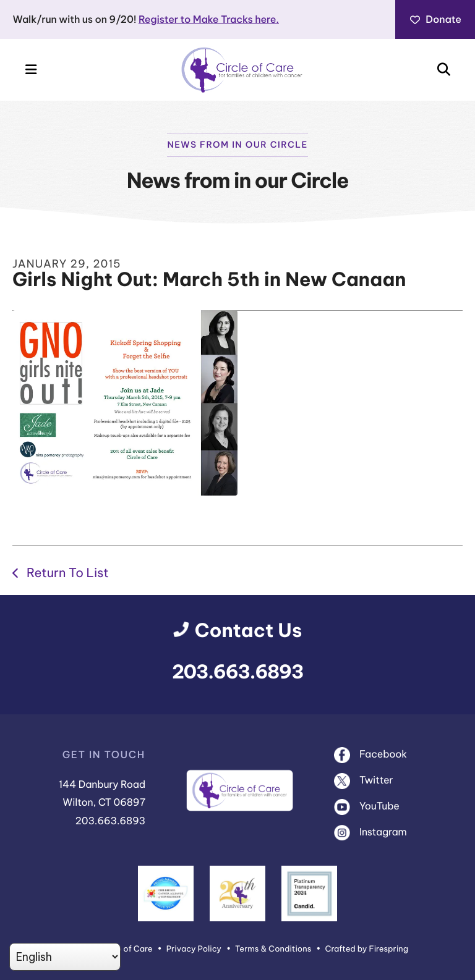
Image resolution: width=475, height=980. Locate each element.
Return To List (66, 573)
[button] (31, 70)
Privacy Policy (194, 949)
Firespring (388, 949)
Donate (435, 20)
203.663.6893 (237, 672)
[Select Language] (65, 957)
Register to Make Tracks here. (209, 20)
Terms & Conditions (273, 949)
